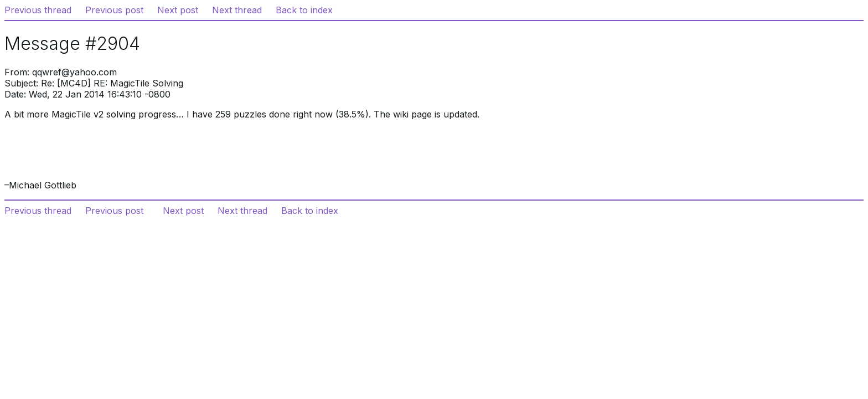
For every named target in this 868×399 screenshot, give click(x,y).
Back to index (304, 10)
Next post (178, 10)
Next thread (237, 10)
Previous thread (38, 10)
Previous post (114, 10)
